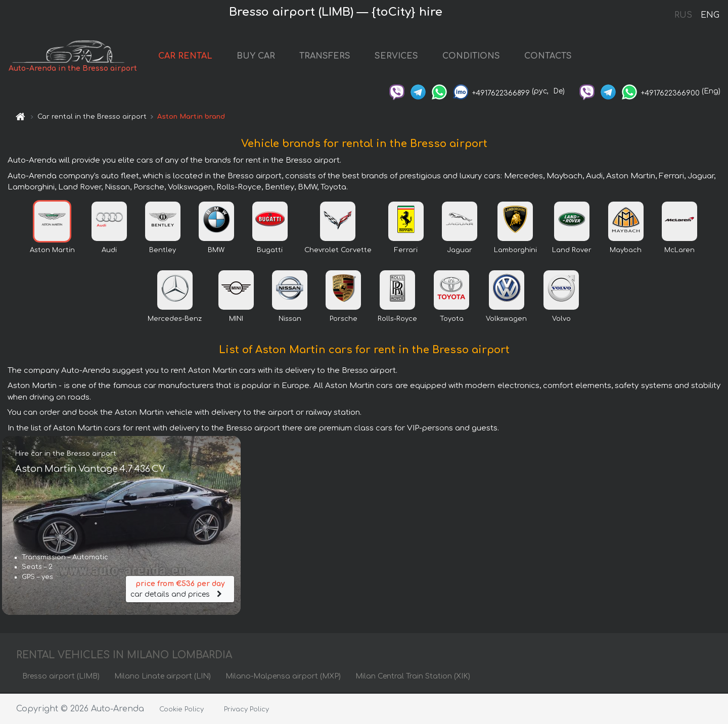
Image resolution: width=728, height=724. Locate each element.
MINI (236, 320)
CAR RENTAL (185, 57)
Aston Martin (52, 251)
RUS (683, 15)
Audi (109, 251)
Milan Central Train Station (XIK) (413, 677)
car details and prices (180, 589)
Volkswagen (506, 320)
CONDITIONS (471, 57)
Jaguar (460, 251)
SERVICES (396, 57)
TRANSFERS (325, 57)
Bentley (163, 251)
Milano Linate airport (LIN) (163, 677)
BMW (216, 251)
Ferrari (406, 251)
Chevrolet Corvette (338, 251)
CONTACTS (548, 57)
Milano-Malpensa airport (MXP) (283, 677)
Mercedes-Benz (175, 320)
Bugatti (270, 251)
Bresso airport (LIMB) (61, 677)
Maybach (626, 251)
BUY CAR (256, 57)
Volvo (561, 320)
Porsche (344, 320)
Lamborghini (515, 251)
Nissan (290, 320)
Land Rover (572, 251)
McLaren (679, 251)
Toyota (452, 320)
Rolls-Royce (397, 320)
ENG (710, 15)
